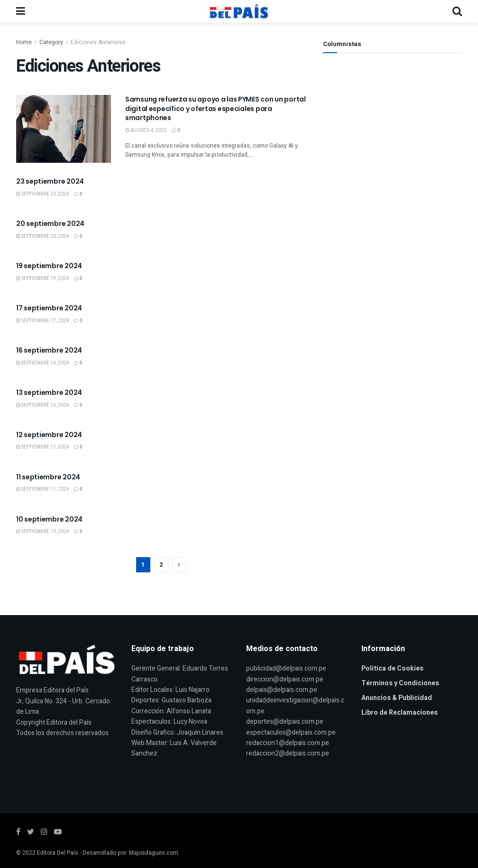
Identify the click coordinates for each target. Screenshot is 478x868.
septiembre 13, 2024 (43, 405)
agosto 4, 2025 (146, 131)
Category (51, 42)
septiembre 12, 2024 (43, 447)
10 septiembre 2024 (49, 519)
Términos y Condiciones (400, 683)
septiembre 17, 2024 (43, 321)
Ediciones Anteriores (98, 42)
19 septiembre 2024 (49, 266)
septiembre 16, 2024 (43, 363)
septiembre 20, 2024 (43, 236)
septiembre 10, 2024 (43, 532)
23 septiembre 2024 (50, 181)
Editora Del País (58, 853)
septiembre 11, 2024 (43, 489)
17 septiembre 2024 (49, 308)
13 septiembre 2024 (49, 392)
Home (24, 42)
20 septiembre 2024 (50, 224)
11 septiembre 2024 (48, 477)
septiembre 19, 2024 (43, 279)
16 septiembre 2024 (49, 350)
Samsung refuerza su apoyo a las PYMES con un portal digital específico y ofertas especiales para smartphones (216, 108)
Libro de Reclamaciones (400, 713)
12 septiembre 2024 (49, 435)
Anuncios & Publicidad (397, 698)
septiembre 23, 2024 (43, 194)
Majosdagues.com (154, 853)
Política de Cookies (392, 668)
